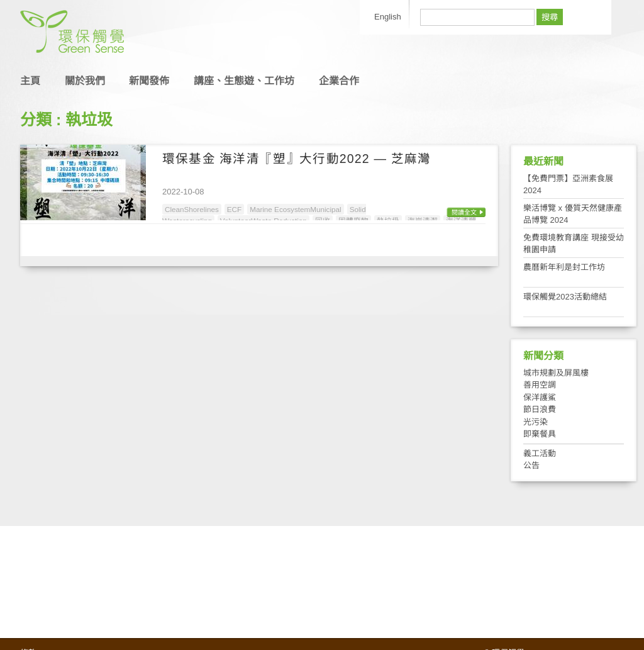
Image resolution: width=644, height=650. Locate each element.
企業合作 (339, 81)
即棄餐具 (540, 434)
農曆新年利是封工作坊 (564, 267)
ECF (234, 209)
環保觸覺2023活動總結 (565, 297)
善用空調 (540, 385)
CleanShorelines (192, 209)
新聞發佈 (149, 81)
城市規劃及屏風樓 (556, 373)
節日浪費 (540, 409)
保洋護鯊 (540, 397)
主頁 (30, 81)
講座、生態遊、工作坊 (244, 81)
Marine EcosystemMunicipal (296, 209)
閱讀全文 (464, 212)
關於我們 (85, 81)
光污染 (536, 422)
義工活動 (540, 453)
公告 (531, 465)
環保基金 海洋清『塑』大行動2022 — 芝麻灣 (297, 159)
